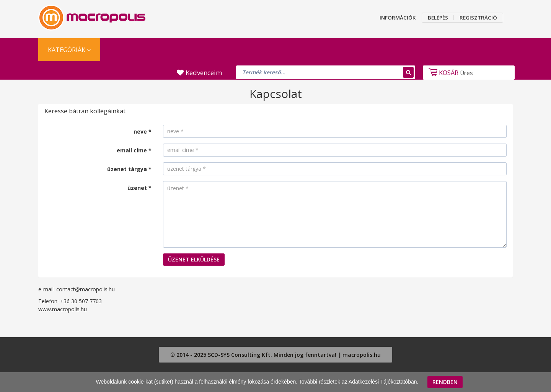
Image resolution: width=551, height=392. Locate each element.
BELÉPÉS (438, 18)
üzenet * (139, 188)
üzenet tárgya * (129, 169)
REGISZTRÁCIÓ (478, 18)
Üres (450, 73)
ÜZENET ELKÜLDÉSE (194, 259)
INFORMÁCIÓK (398, 18)
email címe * (134, 150)
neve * (143, 131)
